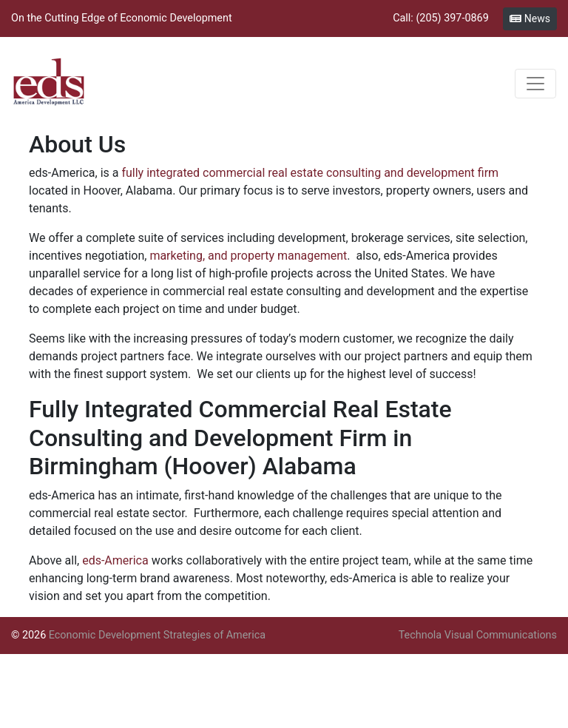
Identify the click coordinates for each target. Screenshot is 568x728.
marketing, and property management (248, 256)
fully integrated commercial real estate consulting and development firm (310, 173)
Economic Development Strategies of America (157, 635)
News (530, 18)
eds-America (115, 560)
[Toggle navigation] (535, 84)
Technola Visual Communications (478, 635)
